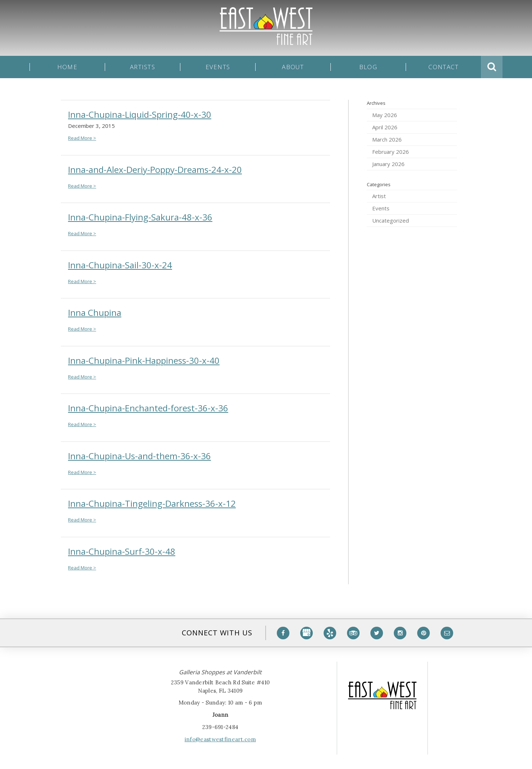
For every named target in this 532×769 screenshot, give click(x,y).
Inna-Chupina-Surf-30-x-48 (122, 551)
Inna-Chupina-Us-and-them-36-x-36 (139, 456)
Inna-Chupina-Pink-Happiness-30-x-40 (144, 360)
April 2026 (385, 127)
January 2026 (388, 164)
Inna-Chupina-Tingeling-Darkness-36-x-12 (152, 503)
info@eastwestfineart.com (220, 739)
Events (218, 67)
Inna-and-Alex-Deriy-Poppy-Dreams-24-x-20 (155, 169)
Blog (368, 67)
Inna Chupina (95, 312)
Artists (143, 67)
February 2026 (391, 152)
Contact (444, 67)
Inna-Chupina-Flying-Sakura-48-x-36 (140, 217)
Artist (379, 196)
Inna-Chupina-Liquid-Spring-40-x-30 (140, 114)
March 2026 (387, 139)
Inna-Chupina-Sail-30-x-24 (120, 265)
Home (67, 67)
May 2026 (385, 115)
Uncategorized (391, 220)
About (293, 67)
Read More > (82, 138)
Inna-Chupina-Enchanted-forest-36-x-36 (148, 408)
